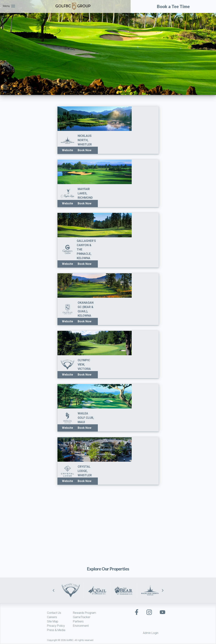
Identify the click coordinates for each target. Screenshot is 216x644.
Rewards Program (84, 613)
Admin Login (151, 633)
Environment (81, 626)
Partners (78, 621)
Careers (52, 617)
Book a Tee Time (173, 6)
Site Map (53, 621)
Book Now (84, 150)
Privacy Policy (56, 626)
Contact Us (54, 613)
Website (68, 150)
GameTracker (82, 617)
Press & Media (56, 630)
